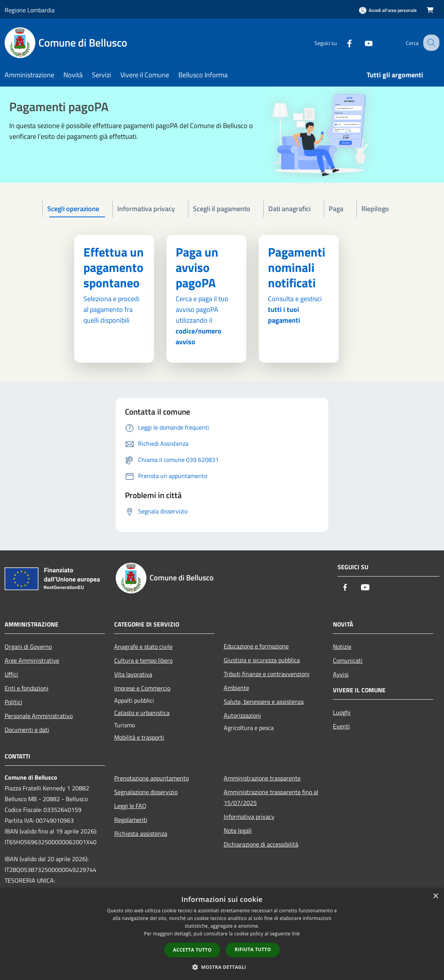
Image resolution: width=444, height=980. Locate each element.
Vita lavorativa (133, 674)
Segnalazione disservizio (146, 792)
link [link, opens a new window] (296, 934)
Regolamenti (131, 820)
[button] (222, 967)
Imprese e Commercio (142, 688)
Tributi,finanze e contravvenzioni (267, 674)
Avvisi (341, 674)
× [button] (435, 896)
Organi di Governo (28, 647)
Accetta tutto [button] (192, 950)
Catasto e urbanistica (142, 713)
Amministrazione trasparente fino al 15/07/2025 (271, 797)
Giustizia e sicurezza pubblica (262, 660)
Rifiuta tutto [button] (253, 949)
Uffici (11, 674)
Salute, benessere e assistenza (264, 702)
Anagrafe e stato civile (143, 647)
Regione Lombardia (30, 10)
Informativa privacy (249, 817)
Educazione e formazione (256, 646)
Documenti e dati (27, 730)
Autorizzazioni (242, 715)
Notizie (342, 647)
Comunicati (348, 660)
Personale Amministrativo (39, 716)
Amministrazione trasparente (262, 778)
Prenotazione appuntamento (151, 778)
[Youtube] (362, 42)
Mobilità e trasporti (139, 737)
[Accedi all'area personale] (388, 10)
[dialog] (222, 934)
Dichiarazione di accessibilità (261, 844)
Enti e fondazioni (27, 688)
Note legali (238, 830)
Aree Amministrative (32, 660)
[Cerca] (430, 43)
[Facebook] (343, 42)
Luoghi (342, 712)
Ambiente (236, 688)
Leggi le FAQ (130, 806)
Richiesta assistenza (141, 833)
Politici (13, 702)
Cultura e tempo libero (143, 660)
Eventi (341, 726)
